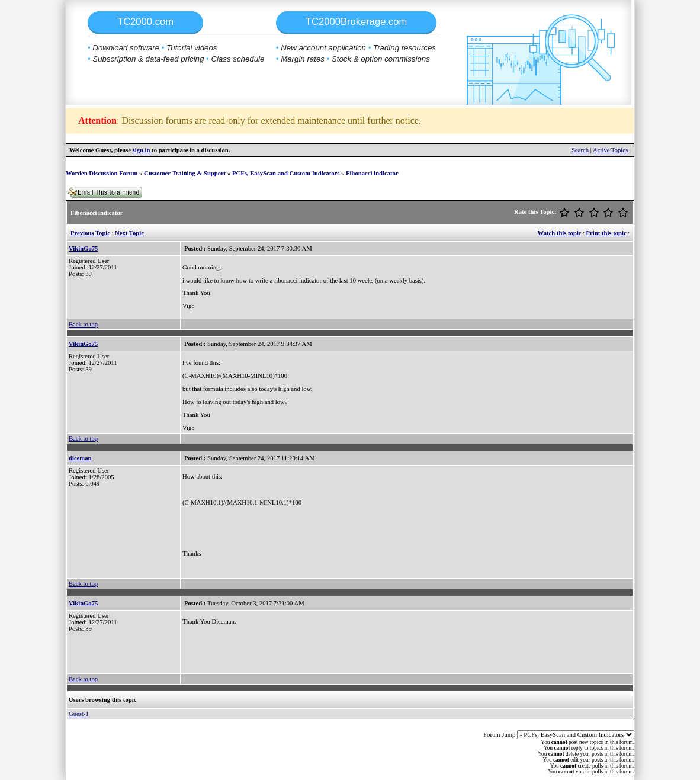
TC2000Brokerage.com (357, 22)
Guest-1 (79, 714)
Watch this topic (560, 233)
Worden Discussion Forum (102, 173)
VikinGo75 (83, 248)
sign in (142, 150)
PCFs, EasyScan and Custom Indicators (286, 173)
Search (580, 150)
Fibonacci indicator (372, 173)
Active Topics (610, 150)
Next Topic (129, 233)
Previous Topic (90, 233)
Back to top (83, 324)
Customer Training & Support (185, 173)
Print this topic (606, 233)
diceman (80, 458)
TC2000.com (145, 22)
